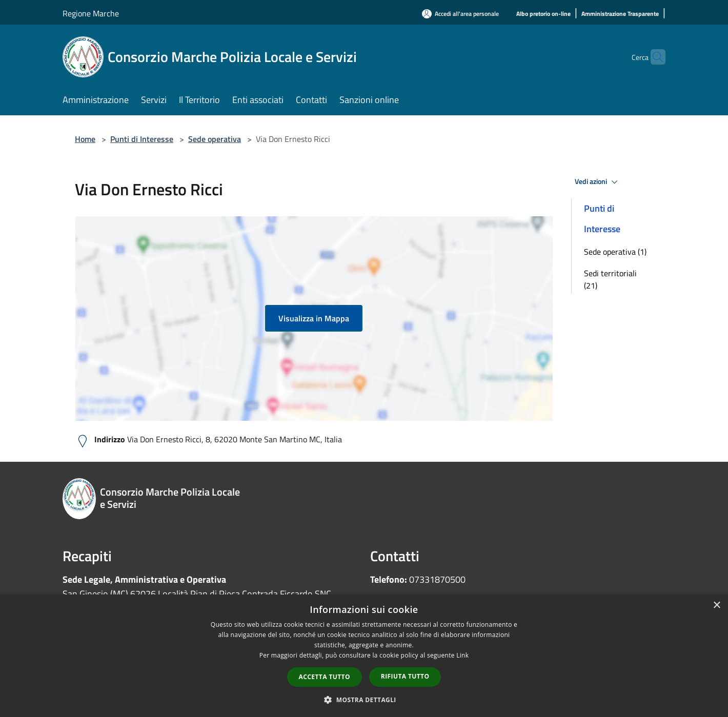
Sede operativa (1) (615, 252)
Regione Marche (91, 13)
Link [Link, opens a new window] (462, 655)
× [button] (716, 606)
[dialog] (364, 656)
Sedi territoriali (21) (610, 279)
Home (85, 139)
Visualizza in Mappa (314, 318)
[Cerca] (653, 57)
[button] (364, 700)
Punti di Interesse (142, 139)
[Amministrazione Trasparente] (620, 14)
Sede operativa (215, 139)
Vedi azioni (598, 182)
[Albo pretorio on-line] (543, 14)
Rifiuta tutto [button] (405, 676)
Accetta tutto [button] (325, 677)
